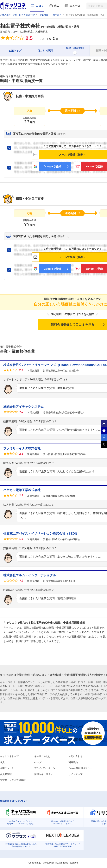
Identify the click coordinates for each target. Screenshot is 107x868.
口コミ (40, 6)
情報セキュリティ (44, 774)
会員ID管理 (6, 774)
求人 (57, 6)
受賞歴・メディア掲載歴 (13, 780)
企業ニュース (7, 768)
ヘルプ (38, 762)
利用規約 (73, 762)
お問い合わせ (75, 756)
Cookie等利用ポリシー (80, 768)
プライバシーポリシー (46, 768)
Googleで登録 (52, 166)
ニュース (75, 6)
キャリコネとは (42, 756)
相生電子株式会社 (20, 26)
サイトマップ (75, 774)
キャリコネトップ (9, 756)
